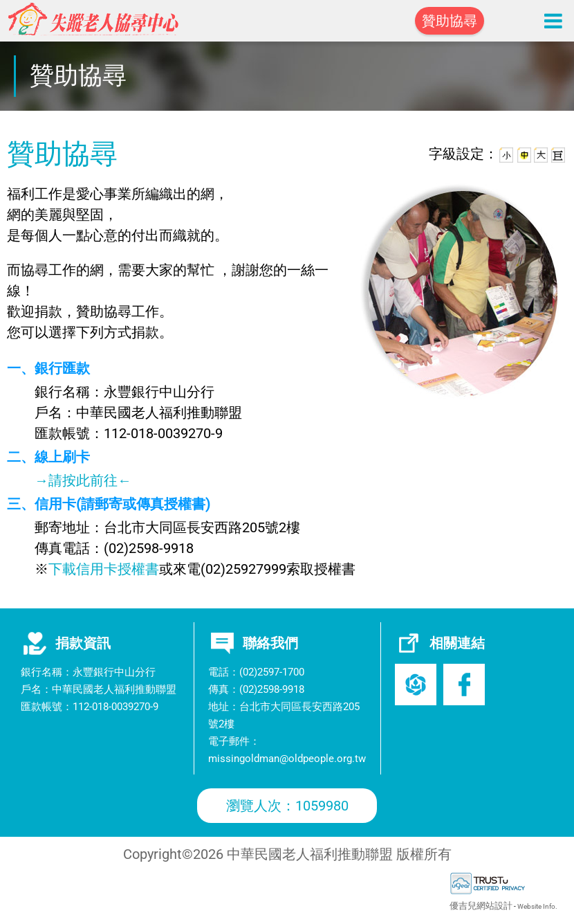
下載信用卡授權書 (104, 569)
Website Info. (537, 906)
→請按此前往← (83, 480)
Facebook (464, 685)
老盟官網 (416, 685)
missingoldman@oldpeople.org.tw (287, 759)
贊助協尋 (450, 21)
